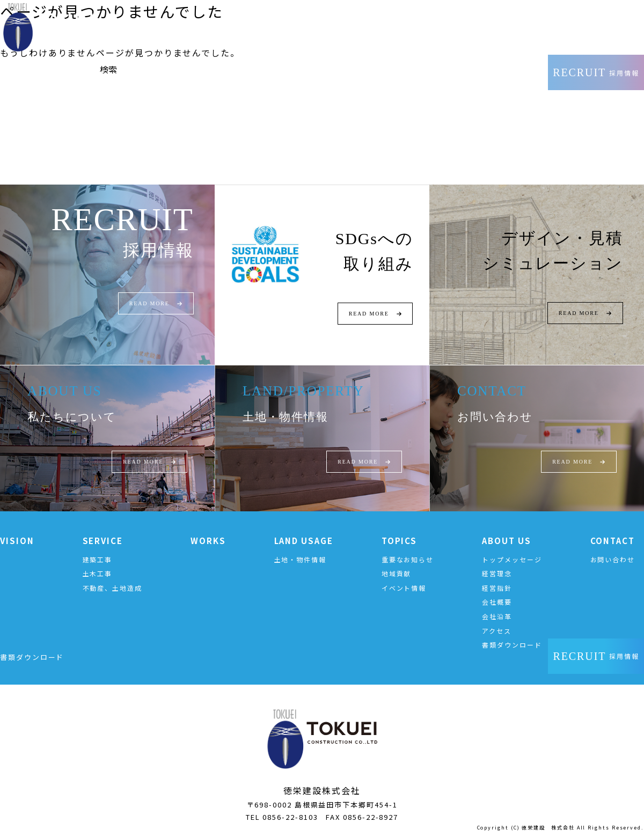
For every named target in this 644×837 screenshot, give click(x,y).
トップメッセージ (512, 559)
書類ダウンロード (512, 645)
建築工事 (98, 559)
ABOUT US (506, 541)
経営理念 (497, 573)
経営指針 (497, 588)
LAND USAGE (304, 541)
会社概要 (497, 602)
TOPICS (400, 541)
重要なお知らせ (408, 559)
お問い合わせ (613, 559)
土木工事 (98, 573)
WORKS (208, 541)
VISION (17, 541)
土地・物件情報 (300, 559)
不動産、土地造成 (112, 588)
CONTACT (613, 541)
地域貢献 (397, 573)
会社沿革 (497, 616)
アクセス (497, 631)
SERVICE (103, 541)
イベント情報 (404, 588)
